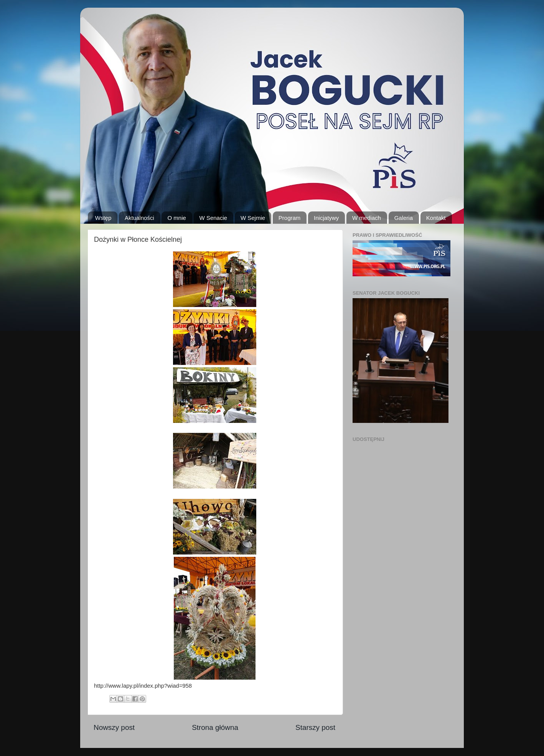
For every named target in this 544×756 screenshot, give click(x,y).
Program (290, 218)
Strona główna (215, 727)
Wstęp (103, 218)
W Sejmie (253, 218)
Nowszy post (114, 727)
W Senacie (213, 218)
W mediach (367, 218)
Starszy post (315, 727)
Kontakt (436, 218)
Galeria (404, 218)
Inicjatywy (326, 218)
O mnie (176, 218)
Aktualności (139, 218)
